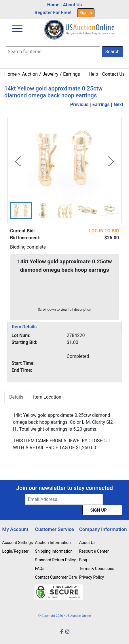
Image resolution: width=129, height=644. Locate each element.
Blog (83, 560)
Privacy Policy (92, 577)
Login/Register (16, 551)
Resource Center (94, 551)
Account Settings (18, 543)
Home (53, 5)
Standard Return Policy (56, 560)
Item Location (47, 397)
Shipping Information (54, 551)
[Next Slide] (111, 161)
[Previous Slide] (18, 161)
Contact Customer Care (56, 577)
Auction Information (53, 543)
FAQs (40, 569)
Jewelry (51, 74)
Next (118, 104)
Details (16, 397)
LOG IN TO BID (104, 231)
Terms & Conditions (97, 569)
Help (93, 74)
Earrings (72, 74)
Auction (30, 74)
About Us (72, 5)
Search (112, 52)
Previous (79, 104)
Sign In (86, 13)
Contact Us (113, 74)
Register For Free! (53, 13)
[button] (21, 211)
